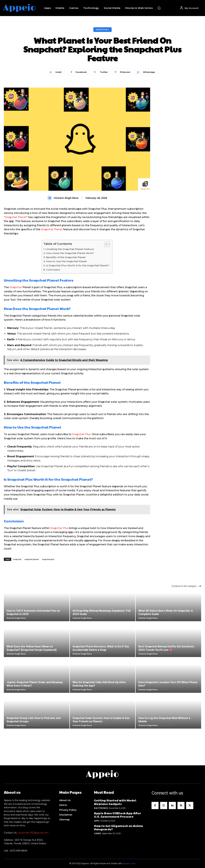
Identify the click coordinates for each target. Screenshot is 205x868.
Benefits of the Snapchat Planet (66, 257)
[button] (159, 8)
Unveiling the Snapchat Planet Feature (70, 249)
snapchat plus (48, 559)
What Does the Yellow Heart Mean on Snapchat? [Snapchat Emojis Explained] (31, 648)
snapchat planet (32, 559)
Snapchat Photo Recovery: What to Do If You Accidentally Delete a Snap (101, 648)
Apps (97, 821)
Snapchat (102, 30)
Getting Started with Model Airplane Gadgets (115, 802)
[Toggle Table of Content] (105, 244)
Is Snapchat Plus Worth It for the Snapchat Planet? (78, 265)
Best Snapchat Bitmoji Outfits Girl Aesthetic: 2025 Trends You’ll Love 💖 (167, 648)
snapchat (17, 559)
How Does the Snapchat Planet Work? (70, 253)
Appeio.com (129, 863)
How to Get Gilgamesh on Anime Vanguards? (119, 827)
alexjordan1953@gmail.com (33, 833)
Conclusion (53, 270)
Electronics (101, 808)
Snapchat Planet (16, 217)
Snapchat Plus (81, 434)
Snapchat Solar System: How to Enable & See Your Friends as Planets (101, 720)
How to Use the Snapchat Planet (66, 261)
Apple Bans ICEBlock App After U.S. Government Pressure (118, 815)
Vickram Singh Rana (66, 198)
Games (98, 833)
